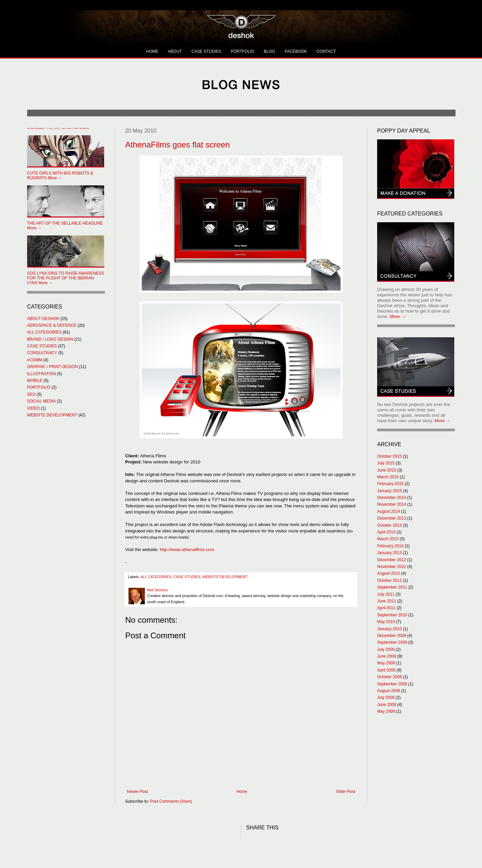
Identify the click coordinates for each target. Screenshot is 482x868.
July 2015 (386, 463)
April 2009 (386, 670)
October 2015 (389, 456)
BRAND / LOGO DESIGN (50, 339)
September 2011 (392, 587)
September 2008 (392, 684)
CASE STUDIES (206, 51)
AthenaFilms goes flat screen (177, 145)
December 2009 (392, 636)
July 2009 (386, 649)
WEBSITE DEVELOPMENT (225, 577)
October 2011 (389, 580)
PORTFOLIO (242, 51)
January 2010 (389, 629)
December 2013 (392, 518)
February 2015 (390, 484)
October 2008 (389, 677)
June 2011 (387, 601)
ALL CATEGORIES (156, 577)
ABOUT (175, 51)
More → (60, 176)
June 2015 (387, 470)
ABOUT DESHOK (43, 319)
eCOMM (35, 360)
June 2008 (387, 705)
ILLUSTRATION (41, 374)
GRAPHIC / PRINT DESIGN (52, 367)
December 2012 (392, 560)
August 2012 (388, 573)
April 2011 (386, 608)
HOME (152, 51)
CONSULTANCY (42, 353)
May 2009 (386, 663)
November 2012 (392, 567)
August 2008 (388, 691)
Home (242, 792)
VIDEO (33, 408)
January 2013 (389, 553)
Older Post (346, 792)
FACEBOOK (296, 51)
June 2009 (387, 656)
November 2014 (392, 504)
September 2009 (392, 642)
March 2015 (388, 477)
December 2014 (392, 498)
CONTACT (326, 51)
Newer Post (137, 792)
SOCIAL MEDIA (41, 401)
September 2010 (392, 615)
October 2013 (389, 525)
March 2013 (388, 539)
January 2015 (389, 491)
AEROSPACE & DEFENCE (52, 325)
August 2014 (388, 511)
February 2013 (390, 546)
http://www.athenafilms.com (187, 550)
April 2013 (386, 532)
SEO (31, 394)
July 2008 (386, 698)
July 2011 (386, 594)
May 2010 (386, 622)
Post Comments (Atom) (171, 801)
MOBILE (35, 381)
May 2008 (386, 711)
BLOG (269, 51)
